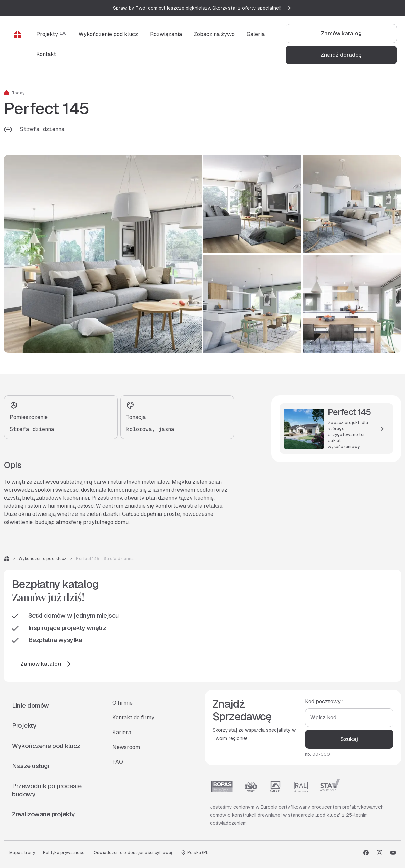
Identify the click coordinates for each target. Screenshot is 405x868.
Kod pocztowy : (324, 701)
